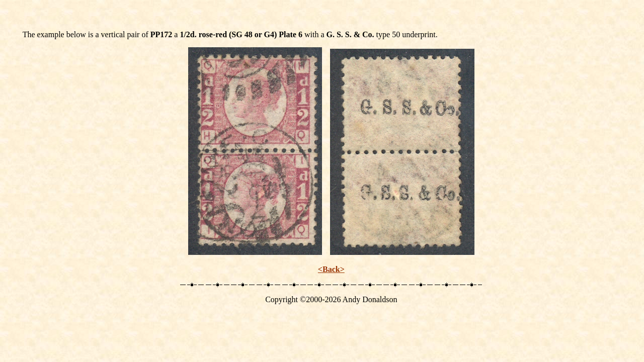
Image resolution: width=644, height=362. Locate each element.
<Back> (331, 269)
